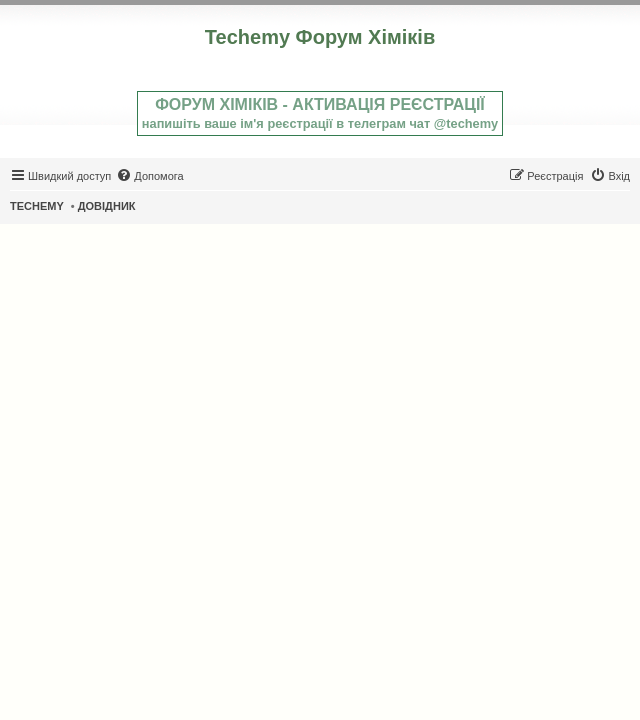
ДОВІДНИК (107, 206)
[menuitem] (149, 176)
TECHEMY (37, 206)
